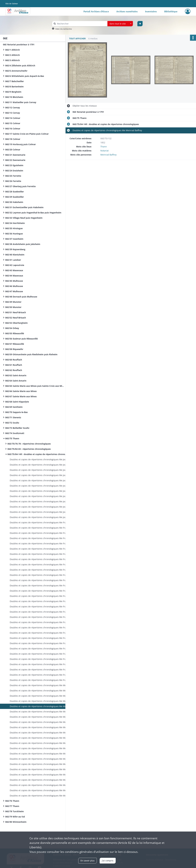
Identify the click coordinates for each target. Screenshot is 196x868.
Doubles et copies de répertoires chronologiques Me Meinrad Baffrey (40, 685)
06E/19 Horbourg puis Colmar (20, 144)
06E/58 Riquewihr (14, 349)
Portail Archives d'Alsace (96, 11)
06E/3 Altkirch (12, 60)
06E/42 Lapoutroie (15, 265)
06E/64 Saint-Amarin (16, 381)
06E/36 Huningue (14, 234)
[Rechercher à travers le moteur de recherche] (81, 24)
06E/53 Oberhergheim (16, 323)
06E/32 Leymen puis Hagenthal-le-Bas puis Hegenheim (33, 213)
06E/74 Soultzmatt (15, 433)
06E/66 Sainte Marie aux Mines (21, 391)
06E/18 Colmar (13, 139)
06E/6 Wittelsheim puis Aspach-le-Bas (25, 76)
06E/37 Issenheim (14, 239)
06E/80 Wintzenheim (16, 822)
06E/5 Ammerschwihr (16, 71)
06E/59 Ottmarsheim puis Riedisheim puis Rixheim (31, 354)
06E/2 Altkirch (12, 55)
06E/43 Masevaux (14, 270)
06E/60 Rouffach (14, 360)
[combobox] (120, 24)
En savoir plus (88, 861)
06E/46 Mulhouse (14, 286)
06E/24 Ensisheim (14, 171)
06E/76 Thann (12, 801)
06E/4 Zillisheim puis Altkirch (20, 66)
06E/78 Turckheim (15, 811)
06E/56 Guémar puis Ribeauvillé (21, 339)
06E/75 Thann (12, 438)
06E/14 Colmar (13, 118)
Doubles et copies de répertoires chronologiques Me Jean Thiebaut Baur (40, 459)
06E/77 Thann (12, 806)
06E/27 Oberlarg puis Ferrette (20, 186)
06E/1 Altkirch (12, 50)
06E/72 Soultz (12, 423)
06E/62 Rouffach (14, 370)
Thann (104, 147)
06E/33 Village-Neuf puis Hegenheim (24, 218)
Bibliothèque (171, 11)
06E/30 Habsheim (14, 202)
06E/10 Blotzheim (14, 97)
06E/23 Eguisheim (14, 165)
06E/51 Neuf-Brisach (16, 312)
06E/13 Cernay (13, 113)
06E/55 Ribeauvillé (15, 333)
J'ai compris (108, 861)
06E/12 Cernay (13, 108)
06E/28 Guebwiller (15, 192)
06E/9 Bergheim (13, 92)
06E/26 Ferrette (13, 181)
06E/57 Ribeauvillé (15, 344)
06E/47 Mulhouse (14, 291)
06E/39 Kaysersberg (15, 249)
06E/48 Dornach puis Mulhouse (21, 297)
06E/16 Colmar (13, 129)
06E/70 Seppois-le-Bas (16, 412)
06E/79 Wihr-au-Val (15, 817)
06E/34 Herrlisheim (15, 223)
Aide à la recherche (64, 29)
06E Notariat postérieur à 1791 (19, 44)
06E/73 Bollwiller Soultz (17, 428)
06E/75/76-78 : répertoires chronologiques (29, 444)
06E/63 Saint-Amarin (16, 375)
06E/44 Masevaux (14, 276)
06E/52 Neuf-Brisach (16, 318)
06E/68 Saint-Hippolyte (17, 402)
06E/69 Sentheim (14, 407)
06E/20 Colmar (13, 150)
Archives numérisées (127, 11)
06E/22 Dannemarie (15, 160)
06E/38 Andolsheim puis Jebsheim (23, 244)
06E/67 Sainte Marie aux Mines (21, 396)
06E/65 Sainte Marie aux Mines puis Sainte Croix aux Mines (35, 386)
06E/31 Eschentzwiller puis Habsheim (24, 207)
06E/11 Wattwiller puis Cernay (21, 102)
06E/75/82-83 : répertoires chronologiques (29, 449)
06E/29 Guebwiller (15, 197)
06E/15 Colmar (13, 123)
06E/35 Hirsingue (14, 228)
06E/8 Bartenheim (14, 87)
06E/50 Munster (13, 307)
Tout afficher (77, 38)
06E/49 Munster (13, 302)
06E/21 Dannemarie (15, 155)
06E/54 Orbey (12, 328)
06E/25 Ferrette (13, 176)
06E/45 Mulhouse (14, 281)
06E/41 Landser (13, 260)
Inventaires (151, 11)
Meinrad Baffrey (108, 155)
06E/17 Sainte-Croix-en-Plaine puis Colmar (27, 134)
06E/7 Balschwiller (15, 81)
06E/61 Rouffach (14, 365)
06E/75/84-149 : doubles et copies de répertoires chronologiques (37, 454)
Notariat (105, 151)
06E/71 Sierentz (13, 417)
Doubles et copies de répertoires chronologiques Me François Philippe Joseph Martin (40, 522)
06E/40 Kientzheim (15, 255)
